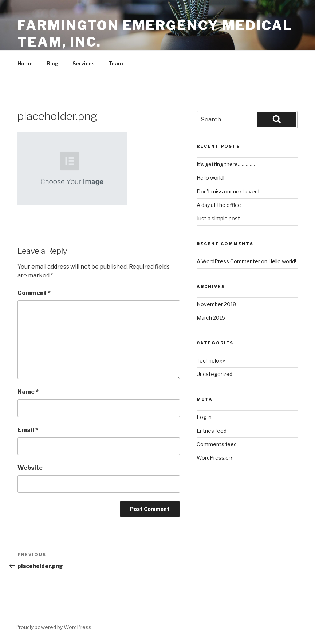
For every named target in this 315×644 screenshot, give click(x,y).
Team (116, 63)
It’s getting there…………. (226, 164)
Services (84, 63)
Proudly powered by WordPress (53, 627)
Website (30, 468)
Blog (53, 63)
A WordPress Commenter (228, 261)
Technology (211, 361)
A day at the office (219, 205)
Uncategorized (214, 374)
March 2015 (211, 318)
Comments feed (217, 444)
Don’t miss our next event (228, 191)
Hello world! (210, 178)
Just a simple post (218, 218)
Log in (204, 417)
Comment (34, 293)
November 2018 (216, 304)
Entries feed (212, 431)
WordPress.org (215, 458)
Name (28, 392)
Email (28, 430)
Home (25, 63)
